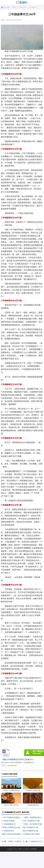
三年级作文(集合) (9, 821)
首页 (14, 7)
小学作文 (22, 7)
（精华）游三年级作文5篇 (32, 824)
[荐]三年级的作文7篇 (30, 827)
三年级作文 (33, 7)
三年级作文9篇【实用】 (32, 834)
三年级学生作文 (8, 831)
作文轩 (20, 849)
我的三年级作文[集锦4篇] (12, 834)
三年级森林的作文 (9, 824)
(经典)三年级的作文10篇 (11, 827)
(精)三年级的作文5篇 (30, 831)
